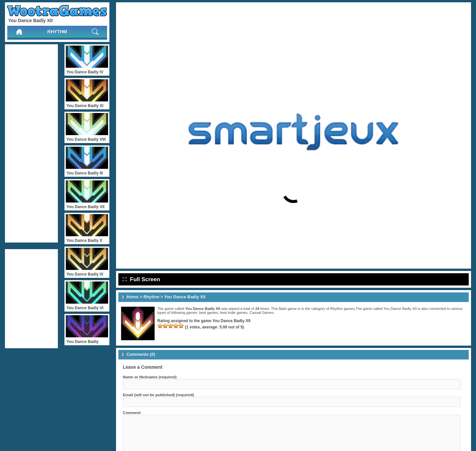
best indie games (234, 313)
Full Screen (141, 279)
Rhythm (57, 32)
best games (209, 313)
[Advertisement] (31, 143)
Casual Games (262, 313)
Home (133, 297)
